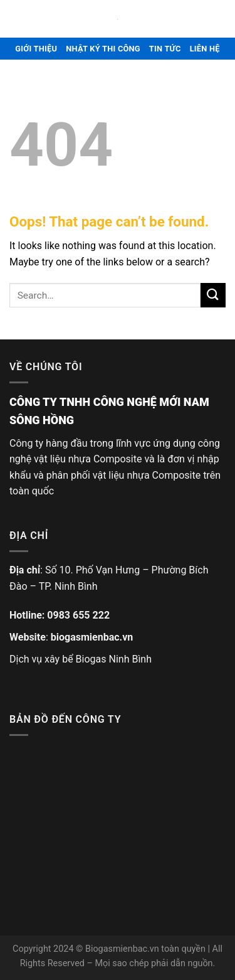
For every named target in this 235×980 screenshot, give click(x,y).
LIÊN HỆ (205, 49)
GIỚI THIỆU (36, 49)
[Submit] (213, 295)
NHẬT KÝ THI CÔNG (103, 49)
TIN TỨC (165, 49)
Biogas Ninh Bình (114, 659)
